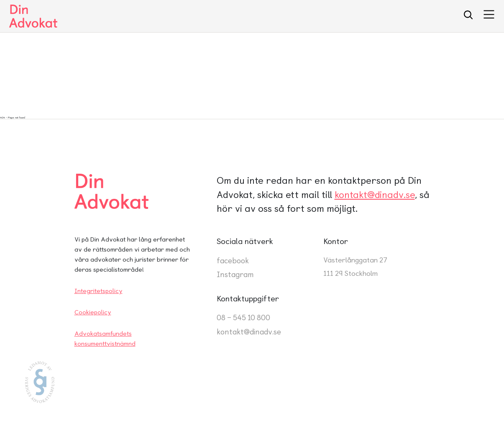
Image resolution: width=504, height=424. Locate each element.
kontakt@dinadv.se (375, 195)
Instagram (235, 274)
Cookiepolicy (93, 312)
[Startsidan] (33, 16)
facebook (233, 261)
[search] (468, 16)
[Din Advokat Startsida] (131, 191)
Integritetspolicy (98, 291)
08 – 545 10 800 (243, 317)
